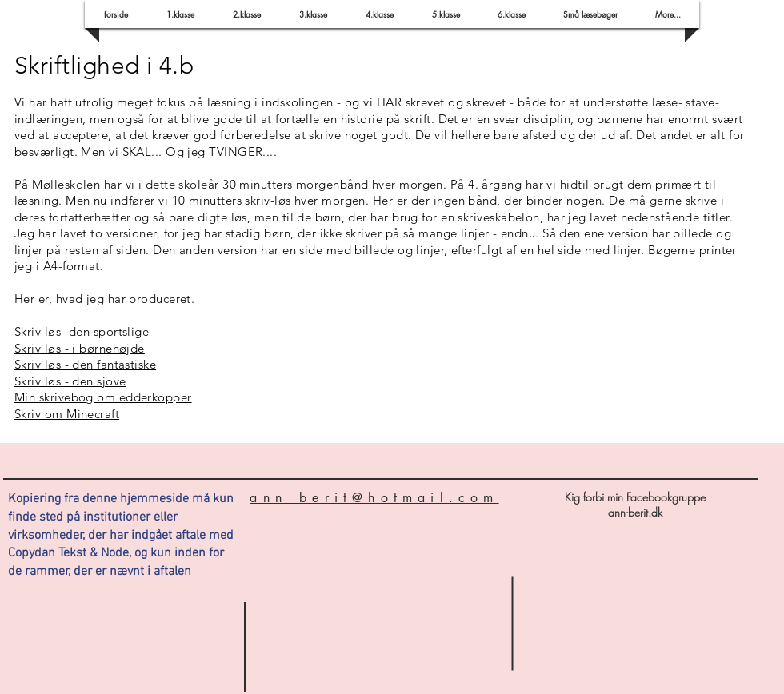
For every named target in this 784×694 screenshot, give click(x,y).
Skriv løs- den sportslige (82, 331)
